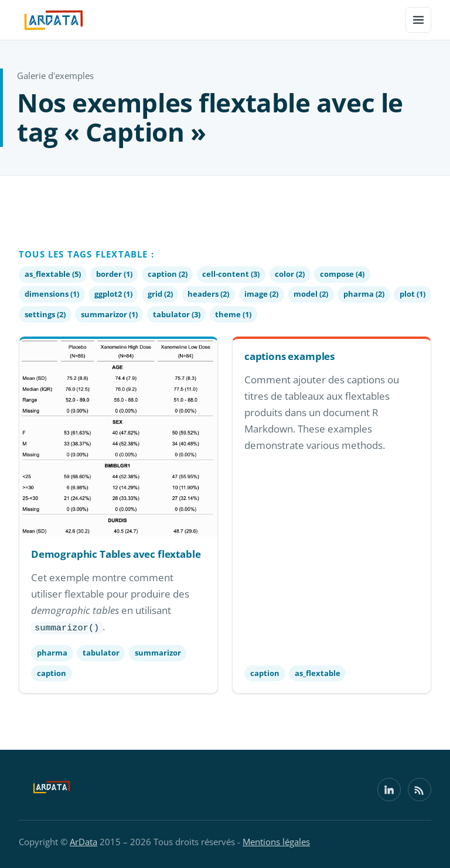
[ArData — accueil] (54, 20)
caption (52, 673)
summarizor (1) (109, 314)
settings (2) (45, 314)
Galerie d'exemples (55, 76)
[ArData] (52, 790)
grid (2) (160, 294)
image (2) (261, 294)
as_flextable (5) (53, 274)
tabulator (101, 653)
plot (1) (412, 294)
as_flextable (318, 673)
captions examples (289, 356)
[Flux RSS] (420, 790)
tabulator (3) (177, 314)
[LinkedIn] (389, 790)
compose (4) (342, 274)
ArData (83, 842)
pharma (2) (364, 294)
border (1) (114, 274)
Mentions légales (276, 842)
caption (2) (168, 274)
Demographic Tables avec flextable (116, 554)
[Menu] (418, 20)
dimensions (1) (52, 294)
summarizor (158, 653)
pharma (52, 653)
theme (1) (233, 314)
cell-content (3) (231, 274)
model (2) (311, 294)
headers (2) (208, 294)
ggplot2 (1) (113, 294)
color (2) (290, 274)
